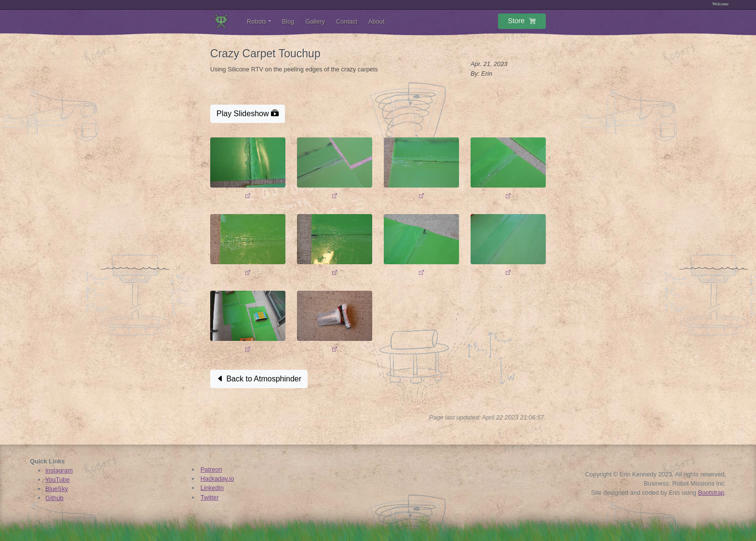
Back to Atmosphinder (259, 379)
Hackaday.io (217, 479)
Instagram (59, 470)
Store (522, 23)
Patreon (211, 469)
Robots (257, 21)
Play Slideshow (248, 114)
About (376, 21)
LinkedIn (212, 488)
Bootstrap (711, 493)
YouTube (57, 480)
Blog (288, 21)
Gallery (315, 21)
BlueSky (57, 489)
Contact (347, 21)
